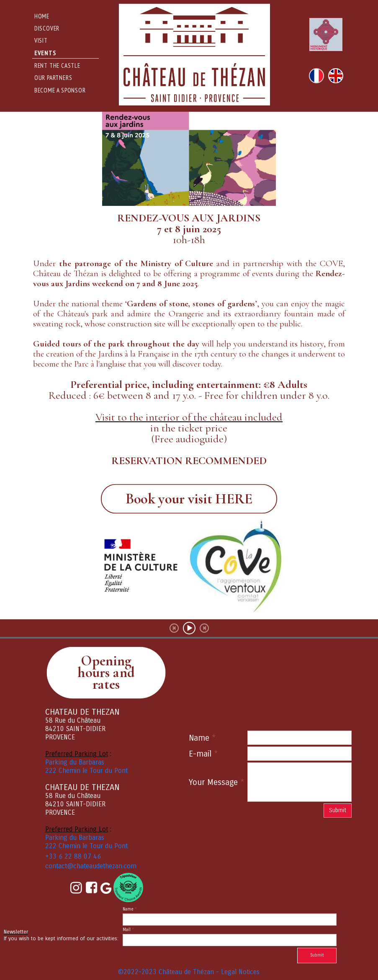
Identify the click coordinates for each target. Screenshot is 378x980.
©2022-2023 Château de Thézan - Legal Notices (189, 972)
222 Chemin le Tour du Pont (86, 771)
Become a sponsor (60, 90)
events (45, 53)
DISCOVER (47, 28)
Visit (41, 40)
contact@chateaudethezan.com (91, 866)
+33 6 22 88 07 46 (73, 856)
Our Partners (53, 78)
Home (42, 16)
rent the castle (57, 65)
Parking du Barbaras (75, 762)
